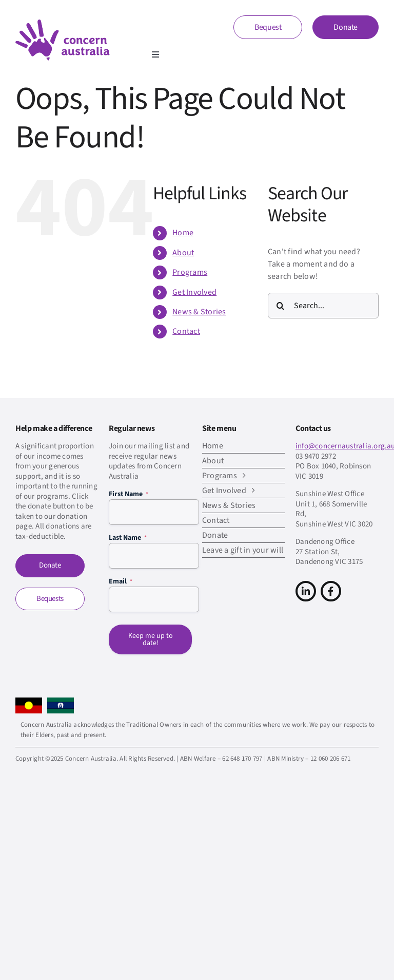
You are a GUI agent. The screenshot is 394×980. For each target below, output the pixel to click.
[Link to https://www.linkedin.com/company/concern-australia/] (306, 591)
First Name (129, 494)
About (183, 253)
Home (183, 233)
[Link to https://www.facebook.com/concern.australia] (331, 591)
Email (121, 581)
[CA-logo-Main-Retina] (63, 24)
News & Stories (199, 312)
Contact (186, 331)
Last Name (128, 538)
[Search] (281, 306)
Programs (190, 272)
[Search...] (323, 306)
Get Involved (194, 292)
